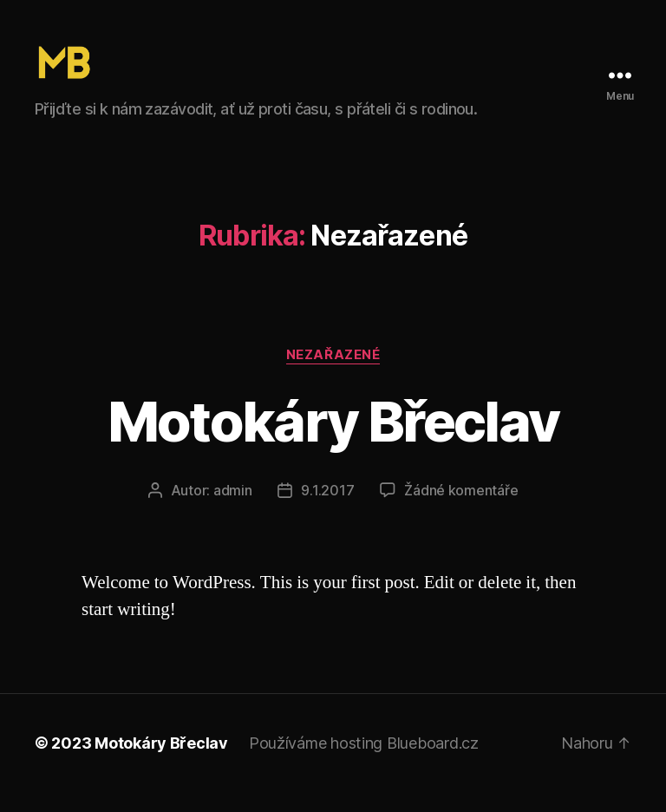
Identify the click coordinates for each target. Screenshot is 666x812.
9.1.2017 (327, 510)
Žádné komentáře (461, 510)
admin (233, 510)
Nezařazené (333, 375)
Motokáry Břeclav (333, 441)
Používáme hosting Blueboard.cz (364, 763)
